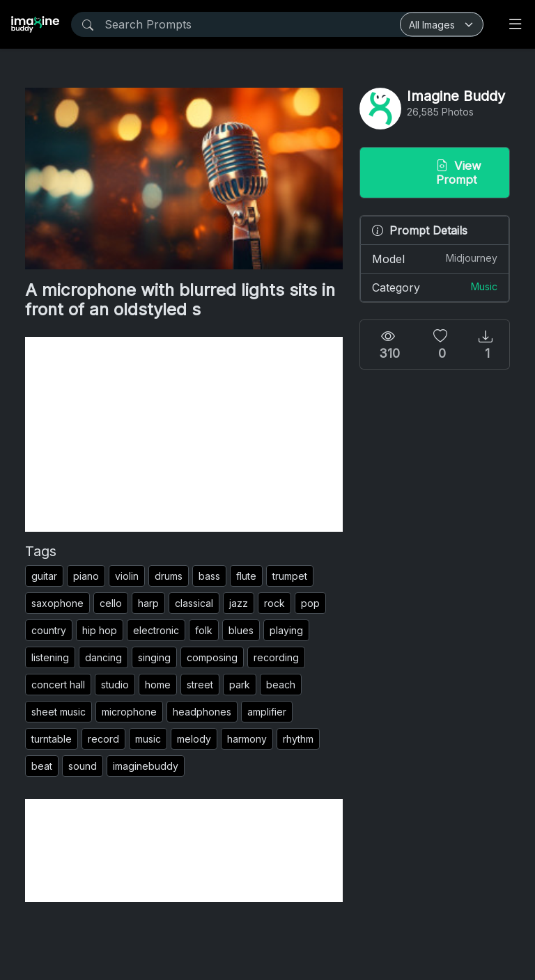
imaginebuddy (146, 766)
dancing (103, 657)
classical (194, 603)
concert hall (58, 685)
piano (86, 576)
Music (484, 286)
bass (209, 576)
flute (246, 576)
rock (274, 603)
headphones (202, 712)
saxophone (57, 603)
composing (212, 657)
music (148, 739)
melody (194, 739)
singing (154, 657)
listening (50, 657)
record (103, 739)
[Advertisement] (184, 434)
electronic (156, 630)
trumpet (290, 576)
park (240, 685)
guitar (44, 576)
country (49, 630)
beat (42, 766)
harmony (247, 739)
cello (111, 603)
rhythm (298, 739)
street (200, 685)
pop (310, 603)
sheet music (59, 712)
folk (204, 630)
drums (169, 576)
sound (83, 766)
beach (281, 685)
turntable (52, 739)
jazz (239, 603)
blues (241, 630)
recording (276, 657)
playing (286, 630)
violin (127, 576)
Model (435, 258)
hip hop (100, 630)
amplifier (267, 712)
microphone (129, 712)
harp (148, 603)
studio (115, 685)
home (158, 685)
